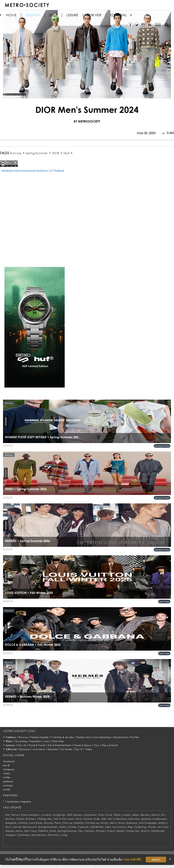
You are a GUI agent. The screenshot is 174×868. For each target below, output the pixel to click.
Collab (72, 827)
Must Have (39, 749)
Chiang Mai (44, 819)
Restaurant (29, 827)
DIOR (56, 153)
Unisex (126, 815)
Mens (113, 823)
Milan (135, 815)
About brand (120, 737)
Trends (152, 827)
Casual (16, 827)
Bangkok (11, 823)
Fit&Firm (43, 831)
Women (30, 819)
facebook (9, 761)
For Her (135, 737)
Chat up (67, 823)
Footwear (23, 835)
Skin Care (30, 831)
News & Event (110, 745)
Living (63, 835)
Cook (108, 815)
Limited (23, 823)
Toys (97, 745)
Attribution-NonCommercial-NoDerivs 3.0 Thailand (33, 171)
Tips (80, 831)
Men (108, 827)
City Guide (66, 749)
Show (121, 823)
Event (111, 831)
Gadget (10, 835)
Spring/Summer (37, 153)
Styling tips (133, 831)
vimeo (7, 773)
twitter (7, 777)
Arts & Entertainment (59, 745)
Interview (134, 819)
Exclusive (25, 749)
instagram (9, 769)
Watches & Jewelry (63, 737)
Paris (57, 823)
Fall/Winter (164, 602)
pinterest (8, 781)
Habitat (78, 823)
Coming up (92, 823)
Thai (101, 815)
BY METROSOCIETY (87, 121)
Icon (47, 741)
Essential (52, 749)
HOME (11, 15)
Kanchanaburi (30, 815)
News (19, 831)
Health (120, 831)
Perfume (53, 835)
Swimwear (90, 815)
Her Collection (117, 819)
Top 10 (79, 749)
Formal (88, 819)
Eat (7, 815)
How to (22, 745)
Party (78, 819)
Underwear (159, 819)
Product (101, 831)
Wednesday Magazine (18, 802)
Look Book (35, 823)
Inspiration (35, 741)
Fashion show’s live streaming (93, 737)
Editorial (119, 15)
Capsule (83, 827)
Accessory (119, 827)
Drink (53, 831)
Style (53, 15)
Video (89, 749)
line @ (6, 765)
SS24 (67, 153)
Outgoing (59, 815)
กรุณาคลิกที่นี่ (132, 859)
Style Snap (58, 741)
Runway (16, 153)
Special (146, 819)
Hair (104, 819)
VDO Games (74, 815)
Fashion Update (40, 737)
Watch (145, 831)
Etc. (163, 815)
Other (117, 815)
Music (104, 823)
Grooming (21, 741)
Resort (155, 815)
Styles (62, 827)
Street (20, 819)
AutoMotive (38, 835)
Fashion (33, 15)
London (46, 815)
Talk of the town (63, 819)
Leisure (73, 15)
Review (145, 815)
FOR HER (95, 15)
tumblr (7, 789)
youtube (8, 785)
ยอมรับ (156, 860)
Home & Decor (83, 745)
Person (15, 815)
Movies (48, 823)
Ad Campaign (148, 823)
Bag (130, 827)
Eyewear (132, 823)
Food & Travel (37, 745)
